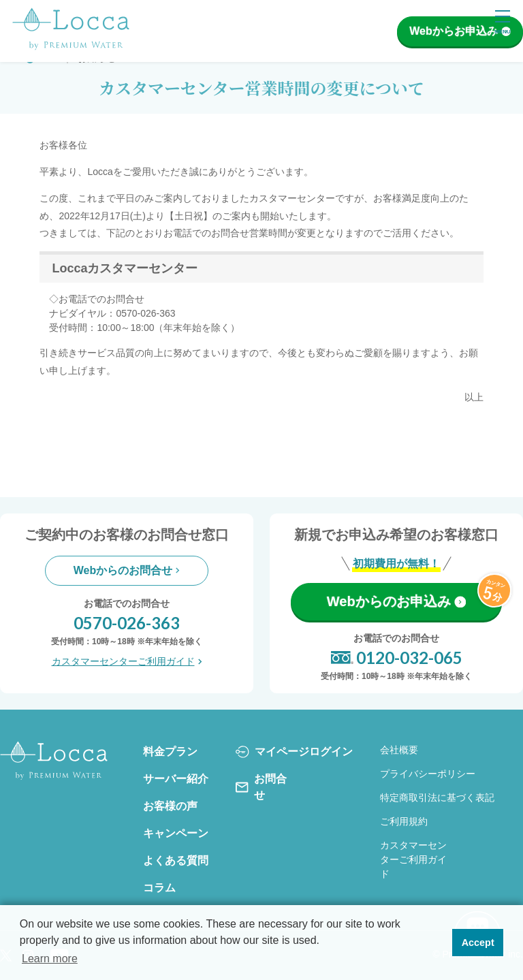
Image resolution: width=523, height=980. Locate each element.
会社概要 (399, 750)
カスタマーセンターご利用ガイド (127, 661)
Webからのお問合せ (127, 570)
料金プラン (170, 752)
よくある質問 (176, 860)
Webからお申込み (460, 31)
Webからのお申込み (396, 601)
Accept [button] (478, 943)
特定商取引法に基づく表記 (437, 797)
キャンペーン (176, 833)
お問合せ (261, 787)
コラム (159, 888)
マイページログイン (294, 752)
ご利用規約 (404, 821)
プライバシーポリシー (428, 774)
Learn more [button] (50, 959)
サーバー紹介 (176, 779)
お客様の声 (170, 806)
